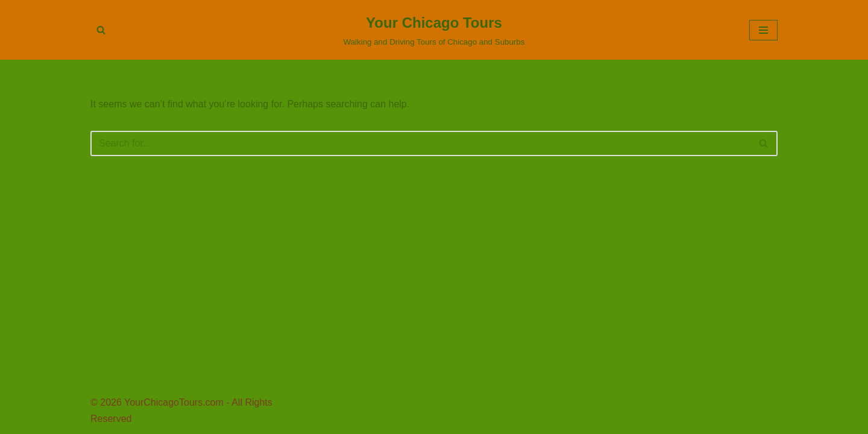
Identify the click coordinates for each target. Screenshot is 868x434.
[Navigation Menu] (763, 30)
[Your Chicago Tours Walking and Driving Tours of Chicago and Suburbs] (434, 30)
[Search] (101, 30)
